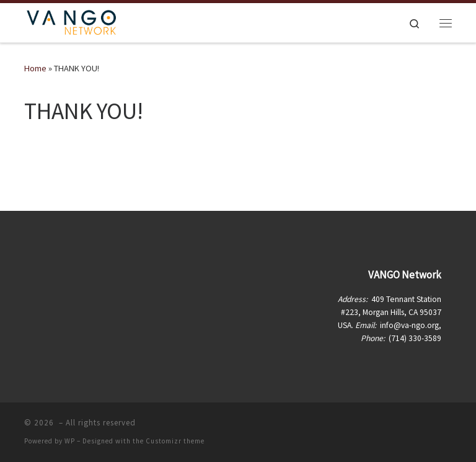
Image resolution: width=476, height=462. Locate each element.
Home (35, 68)
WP (70, 441)
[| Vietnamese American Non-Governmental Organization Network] (71, 21)
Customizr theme (175, 441)
